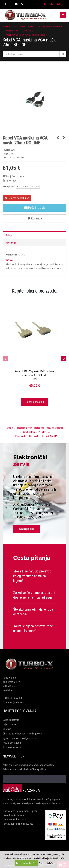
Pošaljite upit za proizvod (28, 187)
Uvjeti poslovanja (20, 711)
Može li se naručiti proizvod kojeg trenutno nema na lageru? (32, 576)
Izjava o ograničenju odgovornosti (20, 738)
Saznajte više (27, 529)
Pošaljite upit (35, 208)
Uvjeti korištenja (11, 720)
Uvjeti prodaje (10, 724)
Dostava (7, 729)
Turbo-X (7, 27)
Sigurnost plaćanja (21, 790)
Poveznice (11, 243)
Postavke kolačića (12, 747)
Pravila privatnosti (12, 743)
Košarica (35, 218)
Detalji (9, 235)
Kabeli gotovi (12, 31)
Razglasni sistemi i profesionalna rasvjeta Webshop (38, 27)
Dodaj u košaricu (35, 402)
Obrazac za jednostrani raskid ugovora (22, 734)
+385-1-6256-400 (14, 698)
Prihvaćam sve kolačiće (26, 863)
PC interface (27, 31)
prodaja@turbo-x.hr (15, 702)
